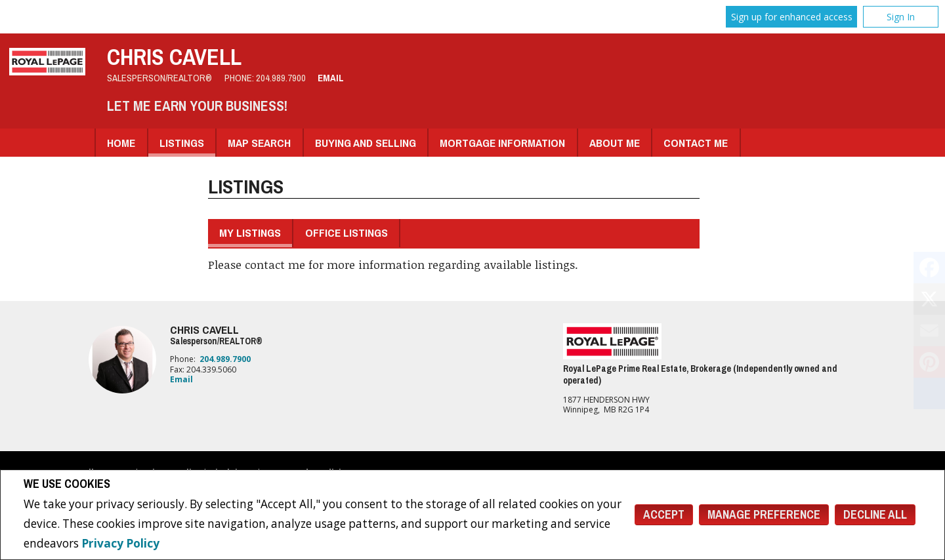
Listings (182, 143)
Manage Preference (764, 514)
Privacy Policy (120, 543)
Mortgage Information (502, 143)
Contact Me (696, 143)
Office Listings (346, 232)
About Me (615, 143)
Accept (664, 514)
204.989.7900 (281, 78)
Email (331, 78)
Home (121, 143)
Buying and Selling (366, 143)
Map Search (259, 143)
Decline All (875, 514)
